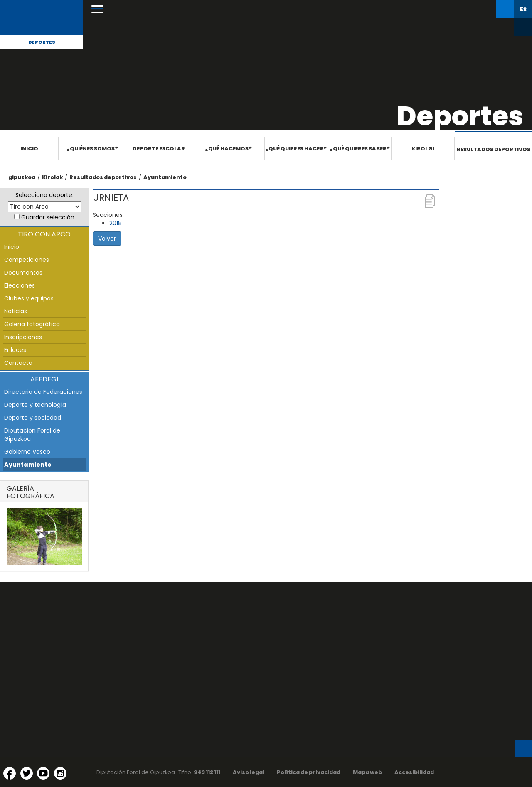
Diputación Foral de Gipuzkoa (32, 435)
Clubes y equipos (29, 298)
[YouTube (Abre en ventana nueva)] (43, 773)
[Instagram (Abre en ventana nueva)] (60, 773)
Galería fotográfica (32, 324)
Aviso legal (249, 772)
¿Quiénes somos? (92, 149)
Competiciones (27, 260)
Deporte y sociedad (33, 418)
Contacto (18, 363)
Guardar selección (48, 217)
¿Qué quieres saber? (360, 149)
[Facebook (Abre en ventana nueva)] (10, 773)
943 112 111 (207, 772)
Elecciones (20, 285)
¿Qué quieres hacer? (296, 149)
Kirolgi (423, 149)
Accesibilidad (414, 772)
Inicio (29, 149)
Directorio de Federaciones (43, 392)
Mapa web (367, 772)
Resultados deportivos (494, 149)
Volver (107, 239)
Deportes (42, 42)
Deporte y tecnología (35, 405)
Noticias (16, 311)
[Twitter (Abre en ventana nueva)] (27, 773)
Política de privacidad (309, 772)
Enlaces (15, 350)
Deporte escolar (159, 149)
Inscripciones (25, 337)
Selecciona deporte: (44, 195)
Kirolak (52, 177)
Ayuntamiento (165, 177)
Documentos (23, 273)
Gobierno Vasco (27, 452)
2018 (116, 223)
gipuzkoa (22, 177)
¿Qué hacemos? (228, 149)
